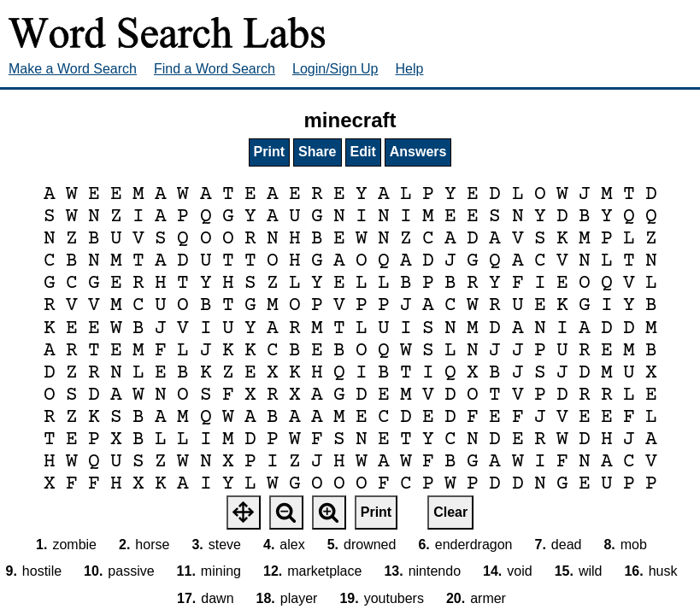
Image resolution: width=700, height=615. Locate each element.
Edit (363, 152)
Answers (418, 152)
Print (269, 152)
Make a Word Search (73, 69)
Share (317, 152)
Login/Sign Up (335, 69)
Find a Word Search (215, 69)
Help (410, 69)
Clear (450, 512)
